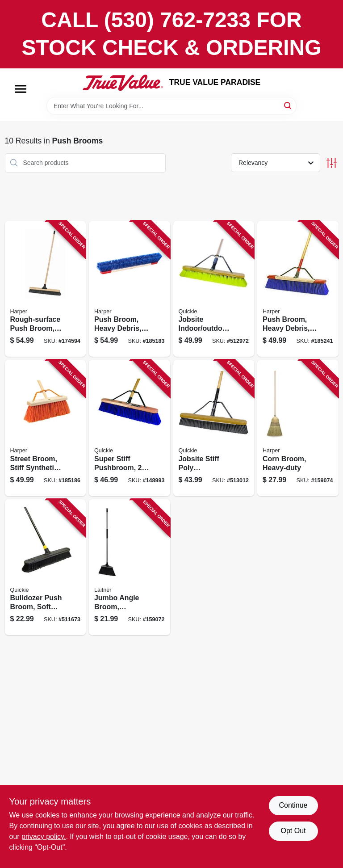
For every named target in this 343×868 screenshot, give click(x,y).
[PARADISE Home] (123, 83)
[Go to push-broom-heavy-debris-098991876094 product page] (130, 289)
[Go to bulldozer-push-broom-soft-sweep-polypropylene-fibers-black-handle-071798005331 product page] (46, 567)
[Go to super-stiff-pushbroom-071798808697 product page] (130, 428)
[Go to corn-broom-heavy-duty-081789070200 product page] (298, 428)
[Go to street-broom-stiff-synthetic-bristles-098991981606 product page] (46, 428)
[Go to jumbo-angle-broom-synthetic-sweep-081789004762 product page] (130, 567)
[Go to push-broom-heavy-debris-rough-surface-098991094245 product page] (298, 289)
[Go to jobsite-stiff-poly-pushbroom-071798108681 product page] (214, 428)
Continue (293, 805)
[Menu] (21, 89)
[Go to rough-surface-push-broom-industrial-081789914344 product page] (46, 289)
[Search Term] (171, 106)
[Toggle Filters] (332, 163)
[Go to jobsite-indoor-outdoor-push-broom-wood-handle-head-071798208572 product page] (214, 289)
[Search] (288, 105)
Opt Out (293, 831)
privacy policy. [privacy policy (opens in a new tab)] (44, 836)
